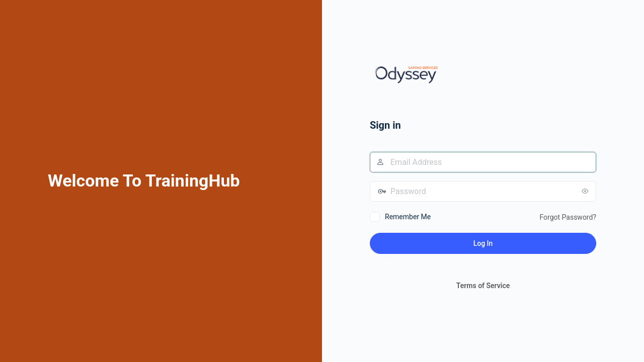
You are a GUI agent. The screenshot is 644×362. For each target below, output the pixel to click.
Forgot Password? (568, 217)
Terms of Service (483, 286)
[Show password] (586, 191)
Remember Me (408, 217)
